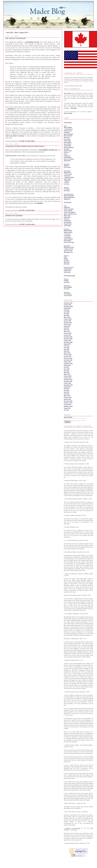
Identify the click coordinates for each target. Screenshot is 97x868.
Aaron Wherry (67, 144)
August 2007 (67, 326)
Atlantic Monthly (68, 231)
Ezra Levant (67, 139)
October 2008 (67, 305)
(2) (26, 210)
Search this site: (68, 417)
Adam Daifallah (68, 127)
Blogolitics (67, 181)
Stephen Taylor (68, 151)
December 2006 (68, 337)
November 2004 (68, 382)
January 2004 (67, 399)
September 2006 (68, 342)
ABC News (67, 262)
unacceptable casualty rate (48, 150)
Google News (67, 271)
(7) (26, 141)
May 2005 (66, 371)
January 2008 (67, 321)
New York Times (68, 251)
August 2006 (67, 344)
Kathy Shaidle (67, 146)
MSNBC (66, 259)
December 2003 (68, 401)
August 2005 (67, 365)
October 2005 (67, 362)
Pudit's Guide (67, 141)
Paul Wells (74, 108)
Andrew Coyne (68, 131)
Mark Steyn (67, 137)
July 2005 (66, 367)
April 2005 (66, 373)
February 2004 (68, 398)
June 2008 (67, 312)
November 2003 (68, 403)
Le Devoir (66, 182)
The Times (67, 289)
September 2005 (68, 364)
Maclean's (66, 166)
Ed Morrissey (67, 221)
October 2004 (67, 383)
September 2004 (68, 385)
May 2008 (66, 314)
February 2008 (68, 319)
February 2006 (68, 355)
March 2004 (67, 396)
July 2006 (66, 346)
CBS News (67, 264)
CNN (65, 257)
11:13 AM (22, 141)
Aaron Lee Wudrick (69, 159)
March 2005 (67, 374)
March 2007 (67, 332)
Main (16, 33)
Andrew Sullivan (68, 211)
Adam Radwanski (68, 134)
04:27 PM (22, 210)
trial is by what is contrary (15, 136)
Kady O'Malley (68, 142)
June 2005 (67, 369)
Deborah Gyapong (69, 147)
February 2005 (68, 376)
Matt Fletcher (67, 161)
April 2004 (66, 394)
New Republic (67, 241)
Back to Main (31, 141)
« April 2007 (9, 33)
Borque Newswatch (69, 196)
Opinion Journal (69, 249)
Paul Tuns (66, 152)
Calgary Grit (67, 156)
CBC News (67, 191)
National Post (67, 172)
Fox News (66, 261)
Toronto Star (67, 176)
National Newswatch (69, 197)
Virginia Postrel (68, 224)
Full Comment (68, 174)
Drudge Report (68, 269)
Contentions (68, 237)
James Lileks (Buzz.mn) (70, 214)
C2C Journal (67, 167)
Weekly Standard (68, 239)
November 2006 (68, 339)
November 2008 (68, 303)
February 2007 (68, 333)
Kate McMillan (68, 157)
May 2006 (66, 349)
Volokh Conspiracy (69, 209)
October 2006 (67, 341)
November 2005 (68, 360)
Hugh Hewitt (67, 217)
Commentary (67, 236)
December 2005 (68, 358)
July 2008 (66, 310)
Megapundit (67, 199)
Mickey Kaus (67, 216)
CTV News (67, 189)
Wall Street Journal (69, 247)
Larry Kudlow (67, 226)
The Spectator (68, 294)
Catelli (65, 154)
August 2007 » (24, 33)
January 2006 (67, 357)
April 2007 (66, 330)
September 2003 (68, 406)
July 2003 (66, 410)
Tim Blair (66, 281)
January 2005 (67, 378)
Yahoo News (67, 272)
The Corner (68, 234)
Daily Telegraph (68, 287)
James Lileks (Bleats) (69, 212)
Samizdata (67, 282)
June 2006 (67, 348)
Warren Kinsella (68, 113)
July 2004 (66, 389)
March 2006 (67, 353)
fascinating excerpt (32, 42)
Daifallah (40, 203)
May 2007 (66, 328)
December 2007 (68, 323)
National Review (68, 232)
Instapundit (67, 207)
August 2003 (67, 408)
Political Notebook (69, 177)
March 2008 (67, 317)
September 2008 (68, 307)
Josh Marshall (67, 222)
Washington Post (68, 252)
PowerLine (67, 219)
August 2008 (67, 308)
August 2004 (67, 387)
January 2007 (67, 335)
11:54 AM (22, 224)
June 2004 (67, 390)
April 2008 (66, 316)
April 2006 (66, 351)
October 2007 (67, 324)
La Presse (66, 184)
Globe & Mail (67, 179)
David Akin (67, 149)
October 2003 (67, 405)
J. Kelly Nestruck (68, 129)
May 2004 (66, 392)
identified (11, 109)
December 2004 (68, 380)
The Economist (68, 296)
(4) (26, 224)
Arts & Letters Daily (69, 242)
